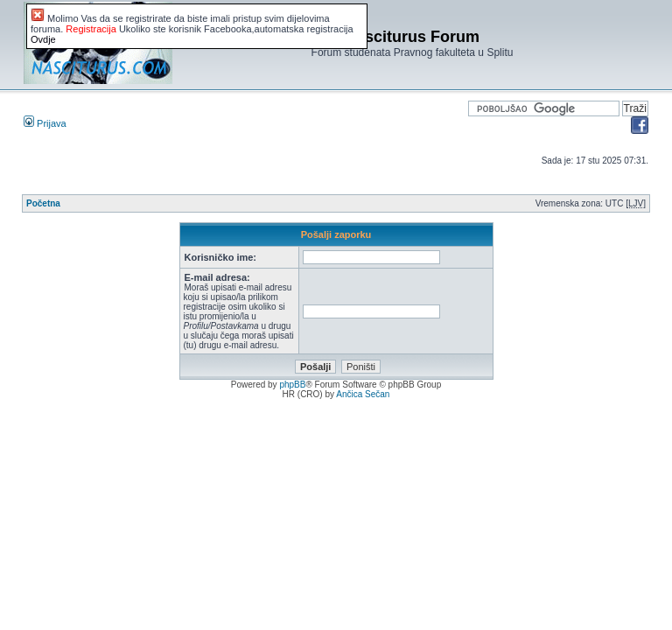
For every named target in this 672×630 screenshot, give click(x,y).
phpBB (292, 385)
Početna (43, 203)
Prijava (45, 123)
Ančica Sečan (363, 394)
